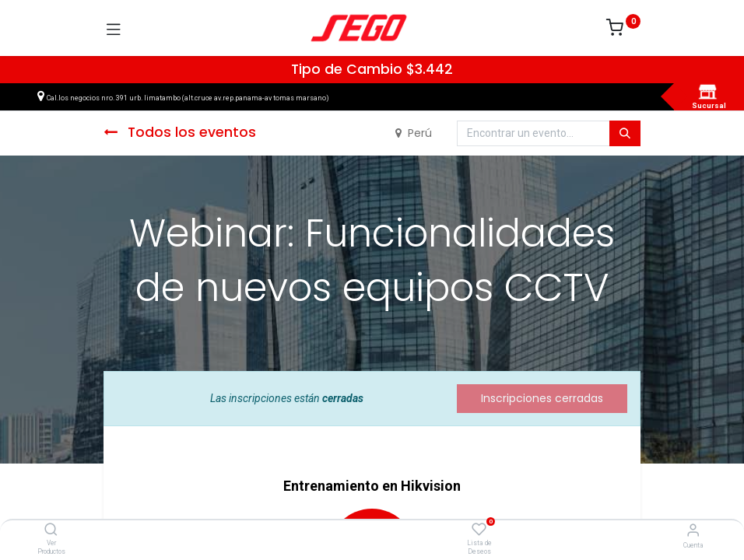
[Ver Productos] (51, 530)
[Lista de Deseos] (479, 530)
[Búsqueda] (625, 134)
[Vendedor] (693, 530)
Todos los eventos (180, 132)
